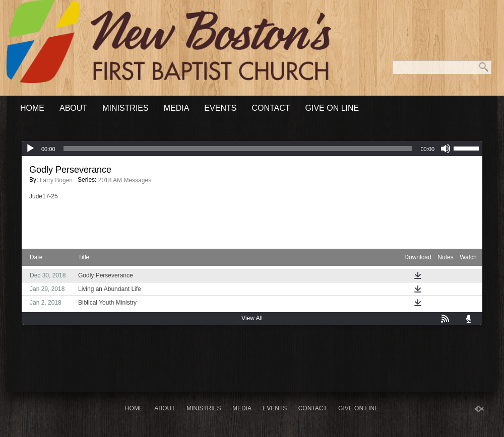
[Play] (30, 149)
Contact (271, 108)
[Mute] (446, 149)
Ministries (125, 108)
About (73, 108)
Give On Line (332, 108)
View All (252, 318)
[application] (252, 149)
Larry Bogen (56, 180)
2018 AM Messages (125, 180)
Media (177, 108)
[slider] (238, 149)
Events (220, 108)
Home (32, 108)
